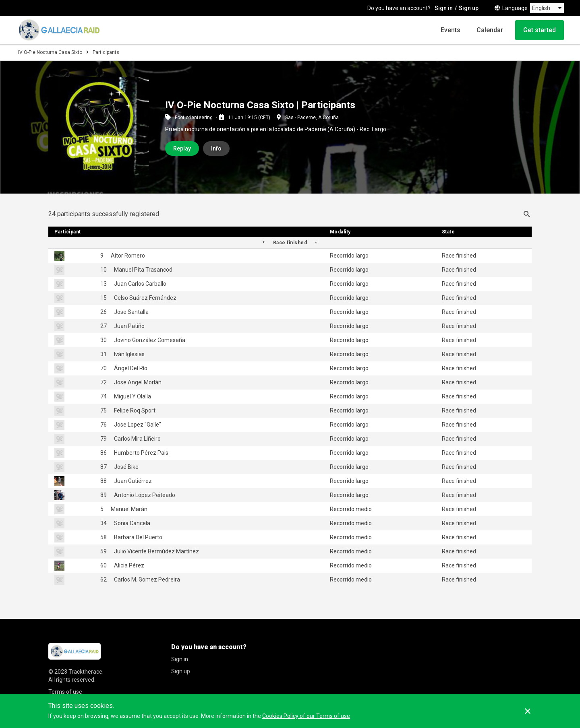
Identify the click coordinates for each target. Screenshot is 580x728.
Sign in (444, 8)
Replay (182, 148)
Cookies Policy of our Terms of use (306, 716)
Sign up (469, 8)
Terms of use (65, 692)
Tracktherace (85, 672)
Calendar (490, 30)
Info (216, 148)
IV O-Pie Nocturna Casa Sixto (50, 52)
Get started (540, 30)
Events (451, 30)
